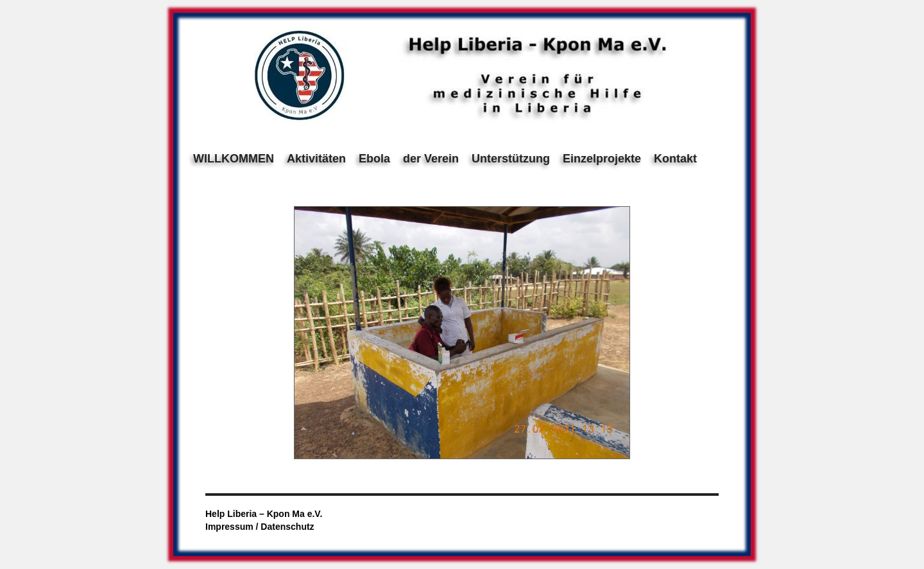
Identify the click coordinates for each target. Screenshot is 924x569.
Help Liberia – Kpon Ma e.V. (264, 514)
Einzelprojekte (602, 159)
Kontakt (675, 159)
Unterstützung (511, 159)
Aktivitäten (316, 159)
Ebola (374, 159)
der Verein (431, 159)
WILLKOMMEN (234, 159)
